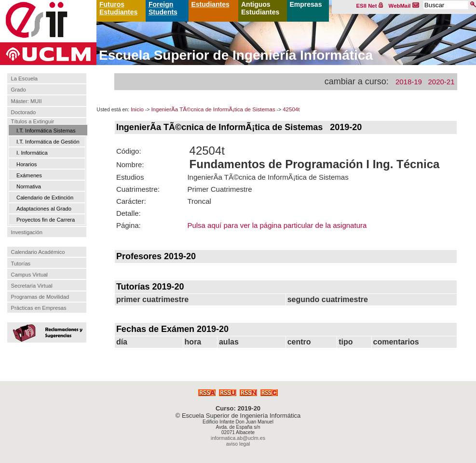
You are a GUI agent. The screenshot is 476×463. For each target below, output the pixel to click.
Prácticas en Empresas (39, 308)
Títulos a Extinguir (33, 121)
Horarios (27, 164)
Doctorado (24, 112)
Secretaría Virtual (32, 286)
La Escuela (24, 79)
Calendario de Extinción (45, 198)
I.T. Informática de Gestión (48, 142)
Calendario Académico (38, 252)
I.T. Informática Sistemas (46, 131)
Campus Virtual (29, 275)
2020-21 (441, 82)
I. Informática (32, 153)
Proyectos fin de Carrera (46, 220)
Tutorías (21, 264)
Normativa (29, 186)
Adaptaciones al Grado (44, 209)
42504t (291, 109)
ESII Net (370, 6)
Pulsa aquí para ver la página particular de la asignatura (277, 225)
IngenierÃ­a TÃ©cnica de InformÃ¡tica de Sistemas (213, 109)
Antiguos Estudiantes (260, 8)
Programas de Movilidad (40, 297)
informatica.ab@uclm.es (238, 438)
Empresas (306, 4)
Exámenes (29, 175)
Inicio (137, 109)
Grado (19, 90)
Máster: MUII (27, 101)
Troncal (199, 201)
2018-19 (409, 82)
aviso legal (238, 444)
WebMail (404, 6)
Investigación (27, 232)
